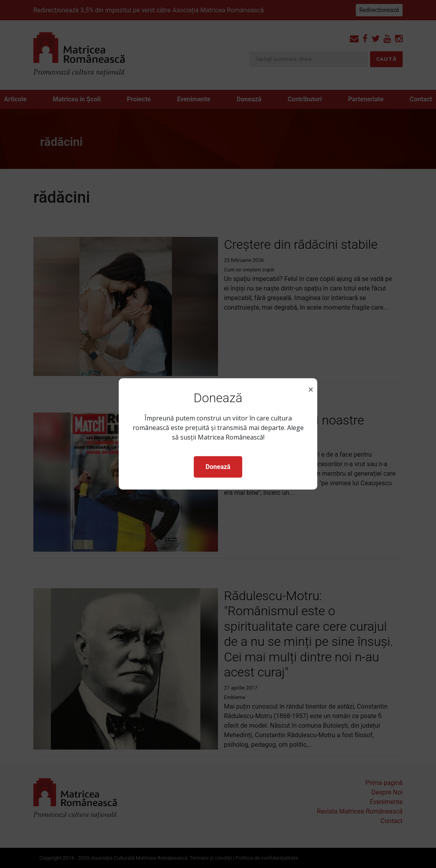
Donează (218, 467)
